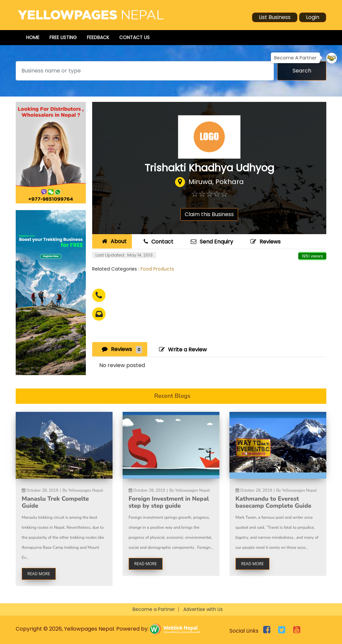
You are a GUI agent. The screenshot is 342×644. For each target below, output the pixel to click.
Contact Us (134, 37)
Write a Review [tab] (182, 350)
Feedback (98, 37)
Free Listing (63, 37)
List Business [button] (275, 17)
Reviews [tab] (121, 349)
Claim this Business (209, 214)
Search (302, 71)
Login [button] (313, 17)
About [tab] (113, 241)
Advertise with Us (203, 609)
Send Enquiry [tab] (211, 242)
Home (33, 37)
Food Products (157, 269)
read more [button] (39, 574)
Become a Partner (154, 609)
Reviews (265, 242)
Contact (158, 242)
